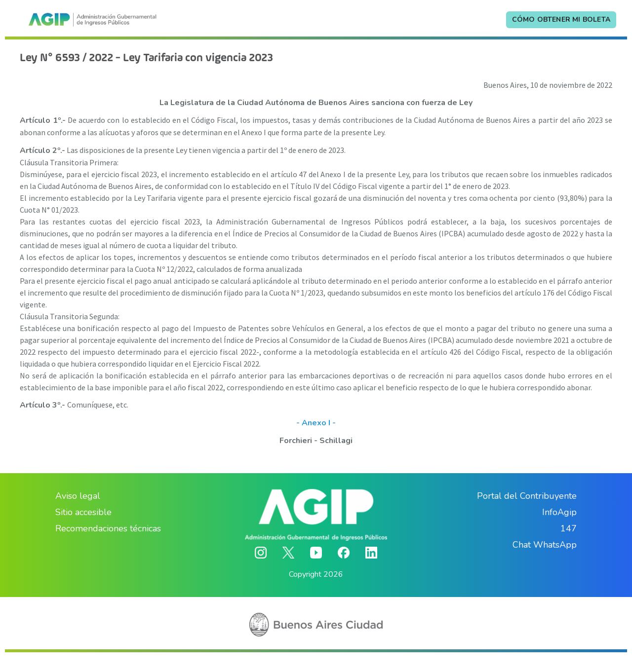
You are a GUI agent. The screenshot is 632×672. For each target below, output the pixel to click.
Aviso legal (78, 496)
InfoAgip (559, 512)
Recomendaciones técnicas (108, 528)
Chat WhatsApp (545, 545)
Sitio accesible (83, 512)
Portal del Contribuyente (527, 496)
